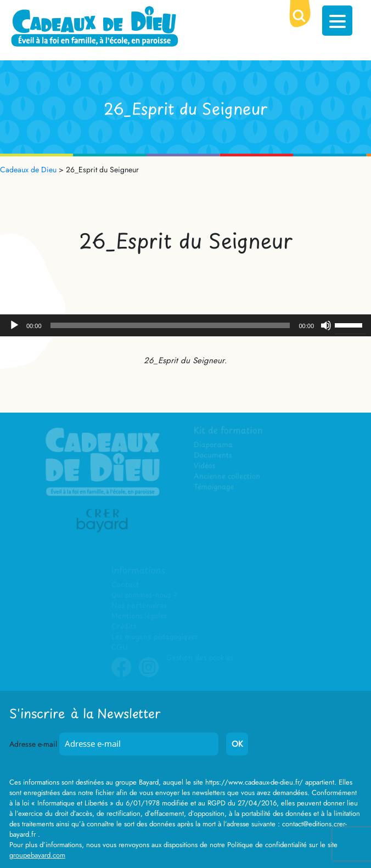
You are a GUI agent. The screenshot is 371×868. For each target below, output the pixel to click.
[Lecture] (14, 325)
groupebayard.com (37, 855)
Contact (125, 585)
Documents (213, 456)
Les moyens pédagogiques (154, 637)
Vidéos (205, 466)
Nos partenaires (139, 605)
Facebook (121, 675)
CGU (120, 647)
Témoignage (214, 487)
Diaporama (214, 445)
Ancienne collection (227, 477)
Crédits (124, 626)
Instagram (149, 675)
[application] (185, 325)
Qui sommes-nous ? (144, 595)
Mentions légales (139, 616)
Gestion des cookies (200, 658)
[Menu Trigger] (337, 21)
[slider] (170, 325)
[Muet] (326, 325)
